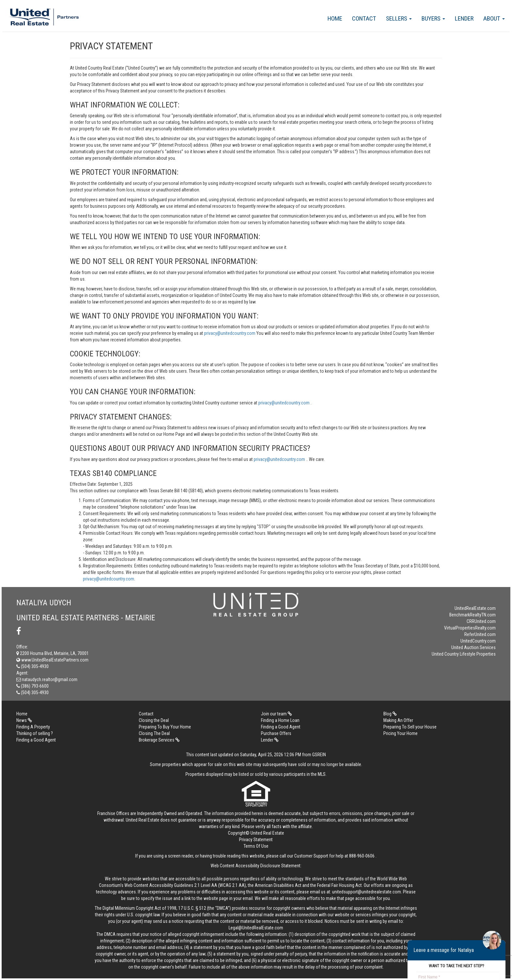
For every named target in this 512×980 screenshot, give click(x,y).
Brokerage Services (159, 740)
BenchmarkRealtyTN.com (472, 615)
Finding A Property (33, 727)
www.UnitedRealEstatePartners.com (52, 660)
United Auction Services (473, 647)
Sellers (399, 18)
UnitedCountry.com (478, 641)
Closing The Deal (154, 733)
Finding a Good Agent (281, 727)
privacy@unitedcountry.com (230, 333)
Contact (364, 18)
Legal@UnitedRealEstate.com (256, 928)
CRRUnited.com (481, 621)
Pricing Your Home (400, 733)
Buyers (433, 18)
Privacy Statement (256, 840)
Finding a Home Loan (280, 720)
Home (335, 18)
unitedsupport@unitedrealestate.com (367, 892)
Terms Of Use (256, 846)
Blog (390, 714)
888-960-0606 (362, 856)
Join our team (276, 714)
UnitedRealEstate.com (475, 608)
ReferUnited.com (480, 634)
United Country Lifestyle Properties (464, 654)
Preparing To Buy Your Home (165, 727)
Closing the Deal (154, 720)
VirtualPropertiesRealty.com (470, 628)
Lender (464, 18)
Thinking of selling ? (35, 733)
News (24, 720)
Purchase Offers (276, 733)
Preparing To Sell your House (410, 727)
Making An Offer (398, 720)
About (494, 18)
